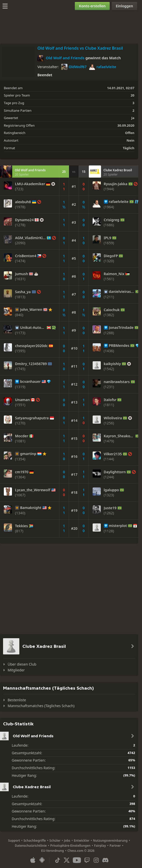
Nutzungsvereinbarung (110, 841)
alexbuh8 (23, 202)
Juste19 (110, 508)
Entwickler (82, 841)
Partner (115, 846)
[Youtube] (77, 860)
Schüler (55, 841)
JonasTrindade (121, 328)
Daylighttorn (115, 472)
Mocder (22, 436)
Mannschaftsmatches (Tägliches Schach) (41, 706)
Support (14, 841)
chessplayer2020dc (31, 346)
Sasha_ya (23, 292)
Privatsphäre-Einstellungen (70, 846)
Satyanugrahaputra (32, 418)
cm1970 (22, 472)
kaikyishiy (112, 364)
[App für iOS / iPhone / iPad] (33, 860)
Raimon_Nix (114, 274)
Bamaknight (31, 508)
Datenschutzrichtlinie (31, 846)
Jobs (67, 841)
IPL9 (108, 238)
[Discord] (105, 860)
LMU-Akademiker (30, 184)
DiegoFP (111, 256)
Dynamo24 (24, 220)
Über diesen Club (22, 664)
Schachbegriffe (35, 841)
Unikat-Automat (33, 328)
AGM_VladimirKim (30, 238)
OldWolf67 (74, 67)
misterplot (118, 526)
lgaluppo (111, 490)
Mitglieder (16, 670)
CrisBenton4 (26, 256)
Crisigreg (112, 220)
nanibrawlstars (117, 382)
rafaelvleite (103, 67)
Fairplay (100, 846)
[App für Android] (42, 860)
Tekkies (22, 526)
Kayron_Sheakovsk (119, 436)
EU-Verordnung (53, 851)
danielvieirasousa (122, 292)
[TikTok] (58, 860)
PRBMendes (119, 346)
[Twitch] (87, 860)
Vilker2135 (113, 454)
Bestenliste (17, 700)
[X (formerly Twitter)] (67, 860)
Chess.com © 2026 (81, 851)
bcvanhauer (30, 382)
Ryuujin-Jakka (116, 184)
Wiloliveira (113, 418)
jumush (22, 274)
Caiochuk (112, 310)
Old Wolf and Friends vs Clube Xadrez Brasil (80, 48)
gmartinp (28, 454)
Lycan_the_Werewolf (33, 490)
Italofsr (110, 400)
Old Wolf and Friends (65, 58)
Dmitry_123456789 (31, 364)
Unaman (22, 400)
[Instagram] (96, 860)
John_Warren (31, 310)
